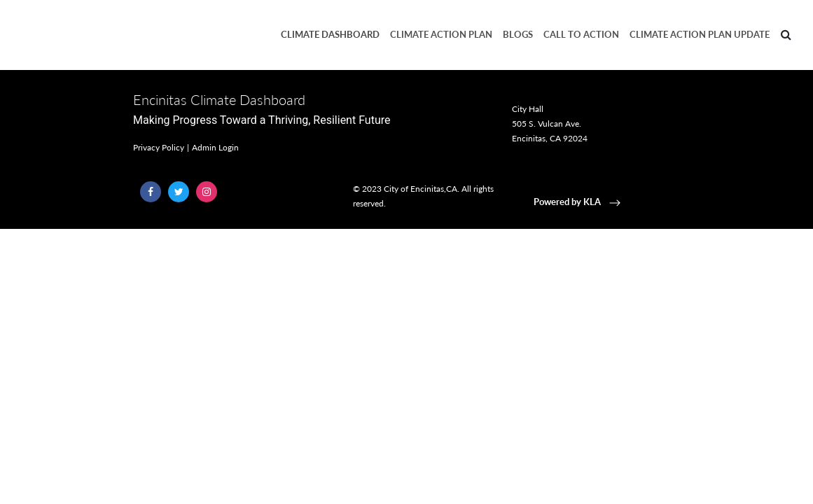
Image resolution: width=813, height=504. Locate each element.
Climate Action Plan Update (700, 34)
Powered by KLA (578, 202)
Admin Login (215, 147)
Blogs (518, 34)
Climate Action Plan (441, 34)
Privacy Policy (159, 147)
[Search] (786, 35)
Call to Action (581, 34)
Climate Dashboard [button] (330, 34)
